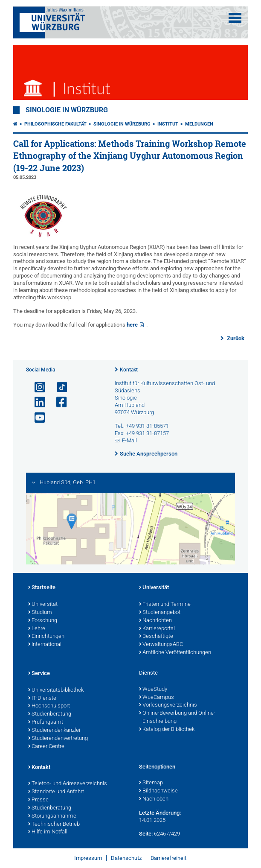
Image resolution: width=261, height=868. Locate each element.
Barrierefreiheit (168, 858)
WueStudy (153, 690)
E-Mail (129, 440)
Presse (38, 800)
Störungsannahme (52, 816)
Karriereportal (157, 629)
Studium (40, 613)
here (132, 325)
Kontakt (129, 370)
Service (39, 674)
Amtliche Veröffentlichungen (175, 653)
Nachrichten (155, 621)
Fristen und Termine (165, 605)
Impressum (88, 858)
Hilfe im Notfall (48, 832)
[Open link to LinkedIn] (36, 402)
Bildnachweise (158, 791)
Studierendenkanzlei (54, 731)
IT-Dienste (42, 698)
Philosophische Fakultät (55, 124)
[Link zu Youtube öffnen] (36, 418)
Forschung (43, 621)
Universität (43, 605)
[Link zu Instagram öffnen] (36, 387)
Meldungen (199, 124)
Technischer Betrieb (54, 824)
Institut (168, 124)
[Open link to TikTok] (58, 387)
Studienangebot (160, 613)
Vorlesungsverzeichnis (168, 705)
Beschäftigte (156, 637)
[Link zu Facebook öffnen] (58, 402)
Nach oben (154, 799)
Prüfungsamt (46, 722)
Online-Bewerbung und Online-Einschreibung (177, 717)
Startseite (42, 588)
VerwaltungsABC (161, 645)
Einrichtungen (46, 637)
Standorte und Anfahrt (56, 792)
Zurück (235, 338)
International (45, 645)
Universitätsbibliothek (56, 690)
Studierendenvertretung (58, 739)
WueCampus (157, 698)
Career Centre (46, 747)
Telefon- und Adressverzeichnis (68, 784)
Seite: (146, 834)
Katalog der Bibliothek (167, 730)
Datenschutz (126, 858)
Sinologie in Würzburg (67, 110)
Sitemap (151, 783)
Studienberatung (50, 714)
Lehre (37, 629)
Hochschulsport (49, 706)
